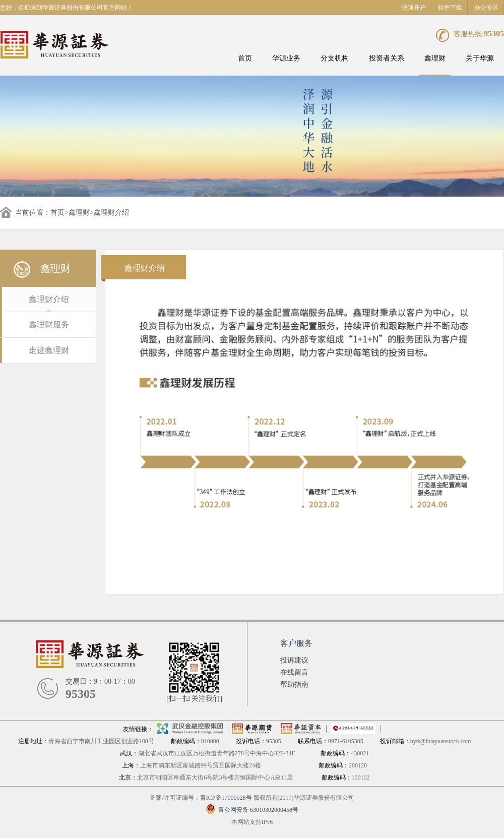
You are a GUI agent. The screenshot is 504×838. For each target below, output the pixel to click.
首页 (245, 58)
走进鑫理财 (49, 350)
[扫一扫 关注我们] (194, 699)
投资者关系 (387, 58)
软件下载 (450, 8)
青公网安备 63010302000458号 (252, 810)
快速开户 (414, 8)
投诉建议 (294, 660)
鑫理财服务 (49, 324)
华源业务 (286, 58)
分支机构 (335, 58)
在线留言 (294, 672)
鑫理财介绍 (49, 299)
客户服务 (296, 643)
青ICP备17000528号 (226, 798)
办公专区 (486, 8)
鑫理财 (435, 58)
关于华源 (480, 58)
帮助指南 (294, 684)
